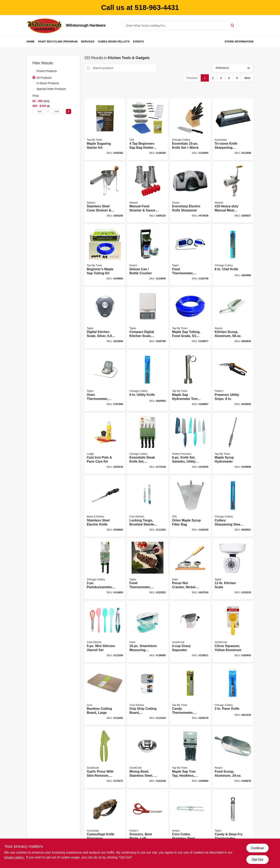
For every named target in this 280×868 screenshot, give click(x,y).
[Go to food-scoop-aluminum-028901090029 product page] (233, 757)
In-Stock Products (48, 83)
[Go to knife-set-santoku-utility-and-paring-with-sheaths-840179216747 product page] (190, 443)
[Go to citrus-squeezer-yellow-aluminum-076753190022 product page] (233, 632)
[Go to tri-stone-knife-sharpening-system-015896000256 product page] (233, 129)
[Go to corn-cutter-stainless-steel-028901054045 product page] (190, 820)
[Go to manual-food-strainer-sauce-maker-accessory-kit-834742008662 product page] (148, 192)
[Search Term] (180, 26)
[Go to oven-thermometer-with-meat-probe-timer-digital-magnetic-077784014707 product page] (105, 381)
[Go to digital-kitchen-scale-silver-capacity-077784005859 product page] (105, 318)
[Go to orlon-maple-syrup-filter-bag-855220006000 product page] (190, 506)
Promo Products (47, 71)
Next (247, 78)
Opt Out (257, 860)
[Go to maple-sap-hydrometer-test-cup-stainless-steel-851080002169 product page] (190, 381)
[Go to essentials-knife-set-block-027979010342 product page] (190, 129)
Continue (257, 848)
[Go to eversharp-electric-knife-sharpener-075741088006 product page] (190, 192)
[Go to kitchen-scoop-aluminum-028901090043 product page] (233, 318)
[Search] (233, 25)
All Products (44, 78)
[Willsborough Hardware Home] (45, 26)
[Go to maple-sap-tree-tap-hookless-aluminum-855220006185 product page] (190, 757)
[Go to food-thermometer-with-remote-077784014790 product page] (190, 255)
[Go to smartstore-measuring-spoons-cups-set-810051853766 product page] (148, 632)
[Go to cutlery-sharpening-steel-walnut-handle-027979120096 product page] (233, 506)
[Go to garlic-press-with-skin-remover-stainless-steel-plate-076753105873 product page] (105, 757)
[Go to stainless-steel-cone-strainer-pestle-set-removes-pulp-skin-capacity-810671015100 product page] (105, 192)
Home (31, 41)
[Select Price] (69, 111)
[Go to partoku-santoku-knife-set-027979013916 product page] (105, 569)
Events (138, 41)
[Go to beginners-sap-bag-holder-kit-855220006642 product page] (148, 129)
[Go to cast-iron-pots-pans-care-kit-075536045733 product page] (105, 443)
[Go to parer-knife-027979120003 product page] (233, 695)
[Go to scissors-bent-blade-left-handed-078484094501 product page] (148, 820)
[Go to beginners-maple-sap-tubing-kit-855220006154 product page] (105, 255)
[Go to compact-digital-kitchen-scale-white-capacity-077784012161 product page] (148, 318)
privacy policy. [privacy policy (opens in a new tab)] (14, 857)
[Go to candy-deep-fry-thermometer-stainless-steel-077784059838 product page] (233, 820)
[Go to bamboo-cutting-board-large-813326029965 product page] (105, 695)
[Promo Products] (34, 71)
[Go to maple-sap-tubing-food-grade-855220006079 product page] (190, 318)
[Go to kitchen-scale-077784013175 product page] (233, 569)
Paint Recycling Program (58, 41)
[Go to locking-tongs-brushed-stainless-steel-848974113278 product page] (148, 506)
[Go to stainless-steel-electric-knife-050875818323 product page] (105, 506)
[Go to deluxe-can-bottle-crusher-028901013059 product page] (148, 255)
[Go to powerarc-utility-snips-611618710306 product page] (233, 381)
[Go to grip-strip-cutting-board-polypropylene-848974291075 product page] (148, 695)
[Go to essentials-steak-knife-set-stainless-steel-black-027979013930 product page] (148, 443)
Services (88, 41)
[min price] (40, 111)
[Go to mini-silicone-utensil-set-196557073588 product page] (105, 632)
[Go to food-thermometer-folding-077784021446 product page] (148, 569)
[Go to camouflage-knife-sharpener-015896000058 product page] (105, 820)
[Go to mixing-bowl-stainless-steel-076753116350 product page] (148, 757)
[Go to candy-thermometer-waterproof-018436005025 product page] (190, 695)
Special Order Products (51, 89)
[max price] (57, 111)
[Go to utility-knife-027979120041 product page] (148, 381)
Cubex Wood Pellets (114, 41)
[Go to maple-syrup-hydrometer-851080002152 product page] (233, 443)
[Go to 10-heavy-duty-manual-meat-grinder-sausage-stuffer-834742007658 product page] (233, 192)
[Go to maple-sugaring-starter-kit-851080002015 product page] (105, 129)
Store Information (239, 41)
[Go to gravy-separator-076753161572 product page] (190, 632)
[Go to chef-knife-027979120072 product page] (233, 255)
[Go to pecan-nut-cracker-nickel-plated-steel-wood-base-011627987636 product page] (190, 569)
